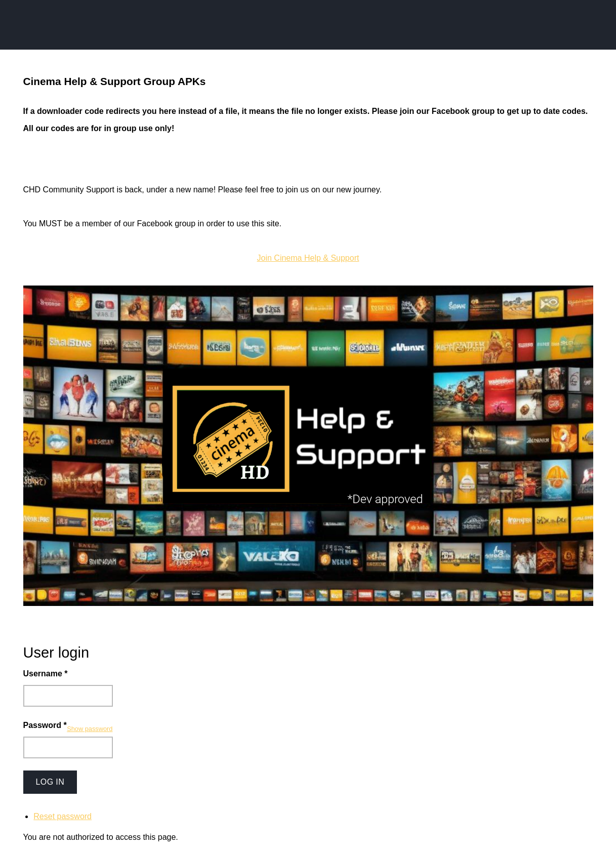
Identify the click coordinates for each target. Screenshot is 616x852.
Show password (90, 729)
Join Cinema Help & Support (308, 258)
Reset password (63, 816)
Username (46, 674)
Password (45, 725)
